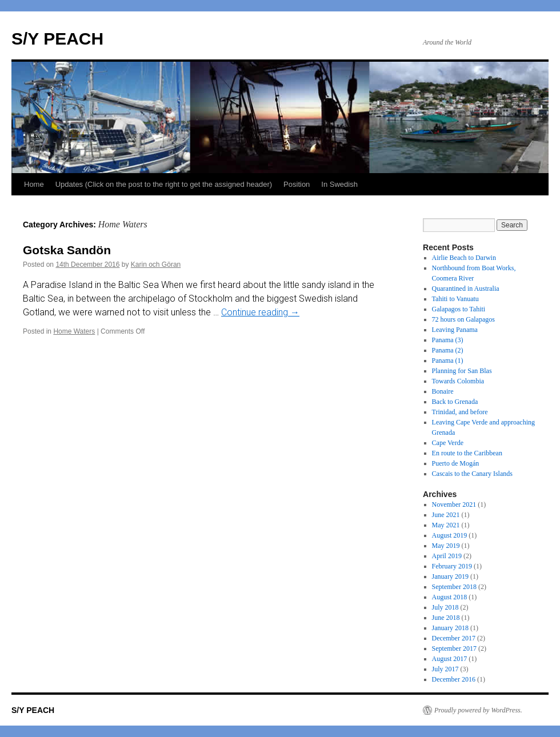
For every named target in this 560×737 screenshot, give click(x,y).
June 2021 (446, 515)
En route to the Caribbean (467, 453)
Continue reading (260, 312)
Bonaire (443, 391)
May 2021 (446, 525)
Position (297, 184)
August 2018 (450, 597)
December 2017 (454, 638)
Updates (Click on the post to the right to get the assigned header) (164, 184)
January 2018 (450, 628)
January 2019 (450, 576)
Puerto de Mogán (456, 463)
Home (34, 184)
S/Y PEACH (57, 39)
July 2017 (445, 669)
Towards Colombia (458, 381)
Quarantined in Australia (466, 289)
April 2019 (447, 556)
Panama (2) (448, 350)
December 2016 (454, 679)
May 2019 (446, 546)
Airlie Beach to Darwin (464, 258)
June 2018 (446, 618)
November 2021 (454, 504)
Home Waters (74, 331)
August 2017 (450, 659)
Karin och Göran (156, 265)
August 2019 (450, 535)
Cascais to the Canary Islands (472, 474)
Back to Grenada (455, 402)
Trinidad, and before (460, 412)
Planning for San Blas (462, 371)
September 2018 (454, 587)
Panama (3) (448, 340)
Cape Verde (448, 443)
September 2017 (454, 648)
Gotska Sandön (67, 250)
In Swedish (339, 184)
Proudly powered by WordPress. (478, 710)
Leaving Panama (455, 330)
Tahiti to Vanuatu (455, 299)
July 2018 (445, 607)
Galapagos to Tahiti (459, 309)
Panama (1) (448, 361)
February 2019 (452, 566)
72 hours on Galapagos (463, 319)
